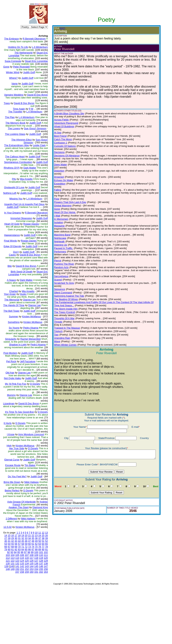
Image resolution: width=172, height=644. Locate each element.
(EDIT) (57, 28)
